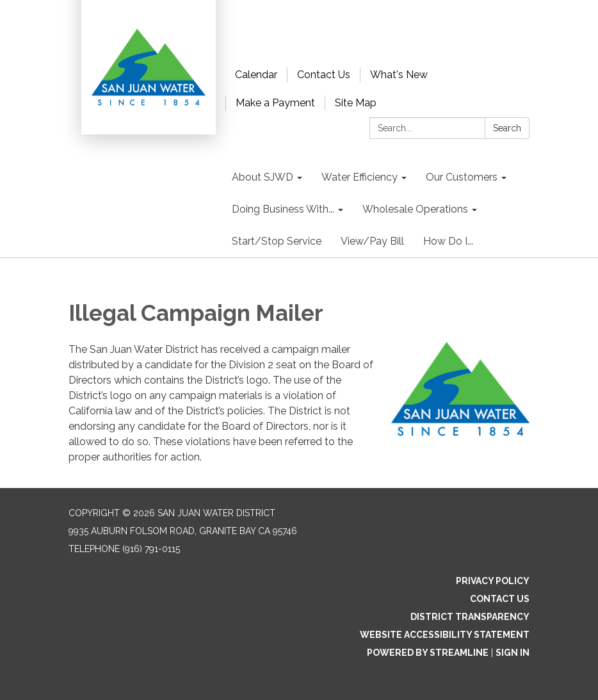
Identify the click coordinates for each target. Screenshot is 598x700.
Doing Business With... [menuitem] (283, 209)
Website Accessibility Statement (445, 635)
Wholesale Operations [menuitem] (415, 209)
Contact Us (324, 75)
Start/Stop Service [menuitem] (277, 241)
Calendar (256, 75)
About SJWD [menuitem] (263, 177)
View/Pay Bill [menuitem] (372, 241)
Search (507, 128)
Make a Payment (275, 103)
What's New (399, 75)
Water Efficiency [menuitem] (360, 177)
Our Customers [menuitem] (462, 177)
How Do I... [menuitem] (448, 241)
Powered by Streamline (428, 653)
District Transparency (470, 617)
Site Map (356, 103)
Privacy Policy (493, 581)
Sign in (513, 653)
